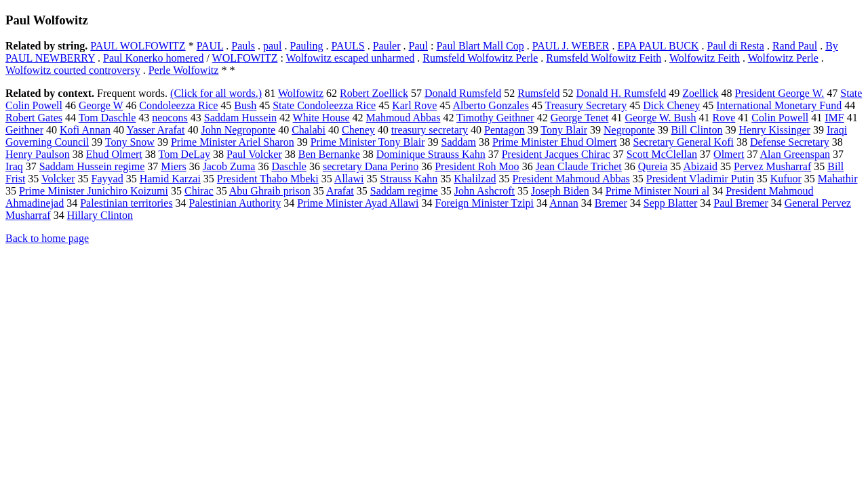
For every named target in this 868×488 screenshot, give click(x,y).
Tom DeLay (184, 154)
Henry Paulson (38, 154)
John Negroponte (238, 130)
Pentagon (505, 130)
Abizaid (700, 166)
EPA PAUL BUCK (658, 46)
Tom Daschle (107, 118)
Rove (724, 118)
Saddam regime (404, 191)
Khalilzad (475, 179)
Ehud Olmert (114, 154)
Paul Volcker (254, 154)
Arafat (340, 191)
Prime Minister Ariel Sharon (233, 142)
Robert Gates (34, 118)
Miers (173, 166)
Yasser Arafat (156, 130)
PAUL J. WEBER (571, 46)
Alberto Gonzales (490, 105)
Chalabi (309, 130)
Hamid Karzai (170, 179)
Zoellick (700, 93)
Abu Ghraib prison (270, 191)
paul (273, 46)
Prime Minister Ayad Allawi (358, 203)
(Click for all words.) (216, 93)
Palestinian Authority (235, 203)
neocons (170, 118)
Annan (564, 203)
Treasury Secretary (586, 105)
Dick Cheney (671, 105)
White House (321, 118)
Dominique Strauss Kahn (431, 154)
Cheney (358, 130)
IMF (834, 118)
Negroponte (629, 130)
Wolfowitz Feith (705, 58)
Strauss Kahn (409, 179)
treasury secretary (430, 130)
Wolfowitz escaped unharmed (351, 58)
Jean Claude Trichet (579, 166)
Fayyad (107, 179)
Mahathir (838, 179)
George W (101, 105)
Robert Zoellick (374, 93)
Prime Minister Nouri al (657, 191)
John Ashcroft (485, 191)
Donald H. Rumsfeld (621, 93)
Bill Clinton (697, 130)
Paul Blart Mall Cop (480, 46)
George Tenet (580, 118)
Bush (245, 105)
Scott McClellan (662, 154)
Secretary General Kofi (684, 142)
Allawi (349, 179)
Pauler (387, 46)
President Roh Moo (477, 166)
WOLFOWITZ (245, 58)
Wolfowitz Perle (783, 58)
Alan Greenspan (795, 154)
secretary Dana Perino (371, 166)
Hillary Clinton (100, 215)
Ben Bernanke (329, 154)
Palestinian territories (126, 203)
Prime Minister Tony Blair (368, 142)
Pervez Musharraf (772, 166)
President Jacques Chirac (556, 154)
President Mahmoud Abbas (571, 179)
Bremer (611, 203)
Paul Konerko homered (153, 58)
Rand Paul (795, 46)
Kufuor (786, 179)
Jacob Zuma (229, 166)
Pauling (307, 46)
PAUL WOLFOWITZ (138, 46)
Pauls (243, 46)
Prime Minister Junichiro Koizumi (94, 191)
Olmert (729, 154)
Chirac (199, 191)
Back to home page (47, 238)
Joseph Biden (560, 191)
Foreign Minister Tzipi (485, 203)
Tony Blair (564, 130)
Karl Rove (414, 105)
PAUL (210, 46)
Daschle (289, 166)
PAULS (348, 46)
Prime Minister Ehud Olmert (555, 142)
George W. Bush (660, 118)
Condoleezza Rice (178, 105)
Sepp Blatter (671, 203)
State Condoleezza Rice (324, 105)
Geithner (24, 130)
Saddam (458, 142)
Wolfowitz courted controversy (73, 70)
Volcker (58, 179)
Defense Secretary (790, 142)
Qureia (653, 166)
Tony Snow (130, 142)
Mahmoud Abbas (403, 118)
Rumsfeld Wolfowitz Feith (604, 58)
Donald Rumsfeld (463, 93)
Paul (418, 46)
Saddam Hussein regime (92, 166)
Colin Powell (780, 118)
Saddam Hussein (240, 118)
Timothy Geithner (495, 118)
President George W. (780, 93)
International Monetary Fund (779, 105)
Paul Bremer (741, 203)
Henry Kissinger (775, 130)
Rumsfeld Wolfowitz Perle (480, 58)
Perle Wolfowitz (184, 70)
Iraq (14, 166)
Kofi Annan (85, 130)
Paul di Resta (735, 46)
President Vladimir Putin (700, 179)
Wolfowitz (301, 93)
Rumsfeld (538, 93)
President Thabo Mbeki (268, 179)
